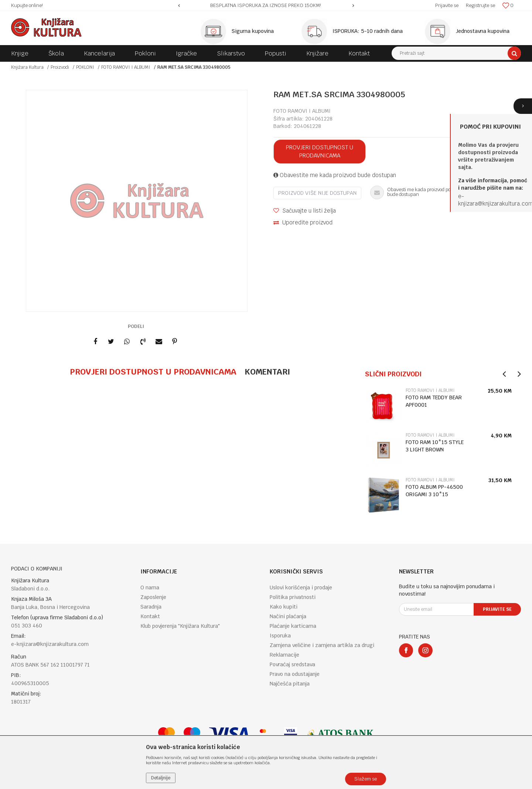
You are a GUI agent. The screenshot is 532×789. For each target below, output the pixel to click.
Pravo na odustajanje (295, 674)
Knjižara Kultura (27, 67)
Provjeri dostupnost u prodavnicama (320, 151)
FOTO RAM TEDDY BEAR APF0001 (434, 401)
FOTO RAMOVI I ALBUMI (126, 67)
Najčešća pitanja (290, 684)
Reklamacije (284, 655)
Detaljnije (161, 778)
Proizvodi (60, 67)
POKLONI (85, 67)
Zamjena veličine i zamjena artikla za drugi (322, 645)
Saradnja (151, 607)
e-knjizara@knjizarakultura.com (50, 644)
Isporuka (280, 636)
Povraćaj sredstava (292, 664)
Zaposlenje (153, 597)
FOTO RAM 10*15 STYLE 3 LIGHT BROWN (435, 446)
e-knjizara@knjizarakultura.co (493, 200)
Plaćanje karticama (293, 626)
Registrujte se (480, 5)
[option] (266, 6)
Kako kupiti (284, 607)
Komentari (267, 372)
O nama (150, 587)
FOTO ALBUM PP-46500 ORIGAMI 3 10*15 (434, 491)
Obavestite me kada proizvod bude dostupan (335, 175)
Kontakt (150, 616)
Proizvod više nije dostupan (317, 193)
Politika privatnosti (293, 597)
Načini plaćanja (288, 616)
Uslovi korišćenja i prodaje (301, 587)
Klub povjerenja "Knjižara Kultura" (180, 626)
